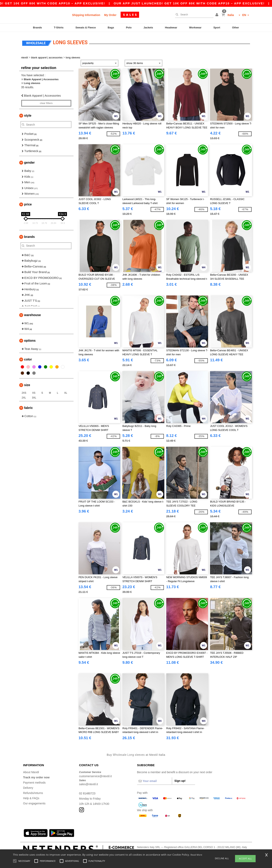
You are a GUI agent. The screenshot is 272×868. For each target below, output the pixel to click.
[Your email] (154, 781)
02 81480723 (87, 793)
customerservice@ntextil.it (96, 776)
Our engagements (34, 803)
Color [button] (28, 359)
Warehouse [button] (33, 315)
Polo (129, 28)
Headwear (171, 28)
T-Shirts (59, 28)
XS (34, 393)
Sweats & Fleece (86, 28)
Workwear (195, 28)
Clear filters (46, 103)
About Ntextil (31, 772)
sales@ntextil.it (89, 784)
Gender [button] (29, 163)
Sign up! (180, 781)
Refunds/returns (33, 793)
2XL (24, 398)
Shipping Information (86, 15)
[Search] (193, 15)
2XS (24, 393)
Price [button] (28, 204)
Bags (111, 28)
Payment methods (34, 783)
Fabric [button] (29, 408)
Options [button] (30, 341)
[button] (217, 15)
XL (66, 393)
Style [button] (28, 116)
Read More (196, 855)
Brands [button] (29, 237)
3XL (34, 398)
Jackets (148, 28)
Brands (37, 28)
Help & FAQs (31, 798)
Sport (217, 28)
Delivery (28, 788)
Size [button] (27, 385)
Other (236, 28)
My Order (110, 15)
